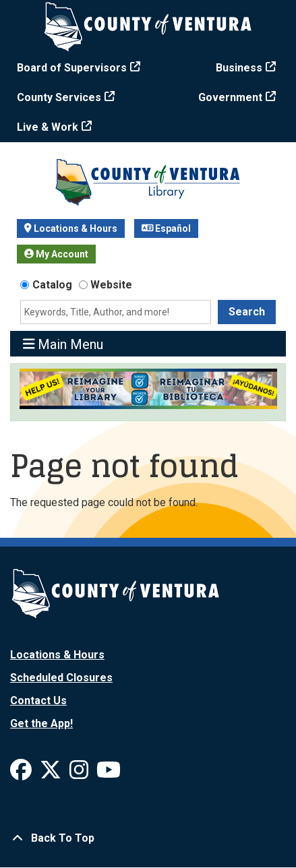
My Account (56, 254)
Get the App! (41, 723)
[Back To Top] (148, 838)
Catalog (52, 285)
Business (239, 68)
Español (167, 228)
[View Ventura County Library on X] (52, 774)
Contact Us (38, 701)
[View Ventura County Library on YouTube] (109, 774)
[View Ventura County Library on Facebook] (22, 774)
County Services (59, 97)
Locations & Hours (71, 228)
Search (247, 312)
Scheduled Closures (61, 678)
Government (230, 97)
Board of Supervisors (72, 68)
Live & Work (48, 127)
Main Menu (63, 344)
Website (111, 285)
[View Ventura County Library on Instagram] (80, 774)
